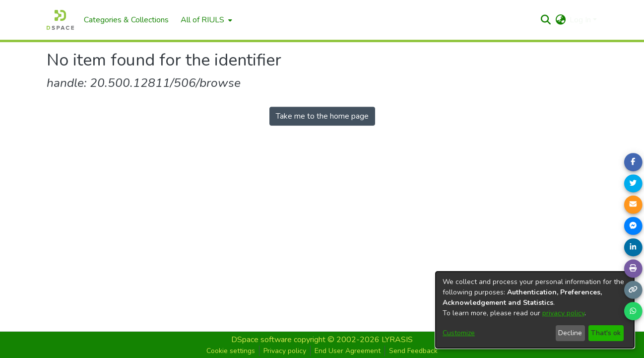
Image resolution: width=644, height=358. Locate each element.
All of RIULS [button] (202, 20)
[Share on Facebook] (633, 162)
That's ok (606, 333)
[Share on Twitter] (633, 183)
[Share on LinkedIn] (633, 247)
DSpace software (261, 340)
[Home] (60, 20)
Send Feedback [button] (413, 351)
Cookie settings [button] (231, 351)
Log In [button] (581, 20)
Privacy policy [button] (285, 351)
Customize (459, 333)
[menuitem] (205, 20)
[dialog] (535, 310)
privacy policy (563, 313)
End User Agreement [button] (348, 351)
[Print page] (633, 269)
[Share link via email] (633, 205)
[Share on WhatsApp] (633, 311)
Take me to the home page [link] (322, 116)
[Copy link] (633, 290)
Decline (570, 333)
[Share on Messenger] (633, 226)
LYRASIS (397, 340)
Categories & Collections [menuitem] (126, 20)
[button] (546, 20)
